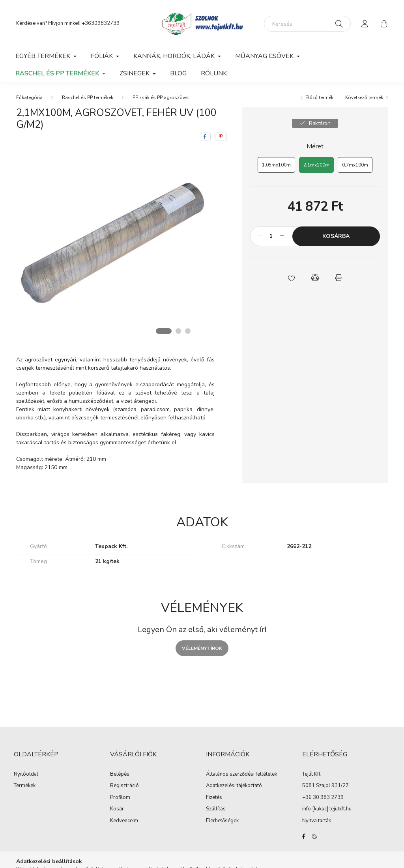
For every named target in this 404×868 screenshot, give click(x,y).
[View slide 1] (164, 331)
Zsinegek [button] (135, 73)
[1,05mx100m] (276, 165)
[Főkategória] (29, 97)
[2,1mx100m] (316, 165)
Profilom (120, 798)
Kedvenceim (124, 821)
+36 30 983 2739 (323, 797)
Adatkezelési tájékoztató (234, 786)
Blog (178, 73)
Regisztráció (124, 786)
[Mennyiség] (271, 236)
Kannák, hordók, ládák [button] (175, 56)
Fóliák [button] (103, 56)
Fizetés (214, 798)
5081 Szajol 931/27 (325, 786)
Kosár (117, 809)
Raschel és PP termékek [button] (58, 73)
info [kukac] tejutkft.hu (327, 809)
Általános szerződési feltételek (241, 774)
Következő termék (364, 97)
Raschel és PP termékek (88, 97)
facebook (304, 836)
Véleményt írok (202, 648)
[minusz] (260, 236)
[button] (291, 278)
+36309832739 (101, 23)
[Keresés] (307, 24)
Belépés (120, 774)
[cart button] (384, 24)
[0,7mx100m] (355, 165)
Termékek (25, 786)
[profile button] (365, 24)
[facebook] (205, 137)
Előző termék (319, 97)
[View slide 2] (178, 331)
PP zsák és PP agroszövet (161, 97)
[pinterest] (221, 137)
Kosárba (336, 236)
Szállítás (216, 809)
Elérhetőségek (222, 821)
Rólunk (214, 73)
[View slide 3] (188, 331)
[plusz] (282, 236)
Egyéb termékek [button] (44, 56)
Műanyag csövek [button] (265, 56)
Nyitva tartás (317, 821)
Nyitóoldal (26, 774)
